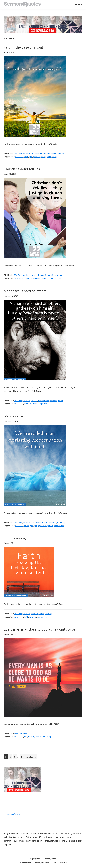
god (31, 157)
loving (44, 157)
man (16, 734)
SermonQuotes (50, 153)
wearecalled (59, 526)
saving (55, 157)
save (49, 157)
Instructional (37, 153)
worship (58, 278)
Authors (27, 153)
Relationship (46, 737)
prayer (37, 526)
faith (26, 157)
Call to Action (37, 522)
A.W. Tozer (18, 153)
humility (28, 404)
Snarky (61, 275)
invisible (33, 617)
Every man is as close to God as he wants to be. (40, 629)
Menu (80, 4)
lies (52, 278)
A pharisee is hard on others (25, 291)
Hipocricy (37, 278)
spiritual (44, 404)
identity (31, 737)
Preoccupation (47, 526)
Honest (34, 275)
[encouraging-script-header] (43, 18)
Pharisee (36, 404)
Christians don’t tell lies (22, 169)
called (27, 526)
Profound (23, 734)
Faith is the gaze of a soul (23, 47)
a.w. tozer (19, 157)
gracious (37, 157)
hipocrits (46, 278)
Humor (41, 275)
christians (28, 278)
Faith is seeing (15, 538)
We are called (14, 416)
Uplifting (61, 153)
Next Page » (31, 757)
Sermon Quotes (14, 814)
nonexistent (42, 617)
